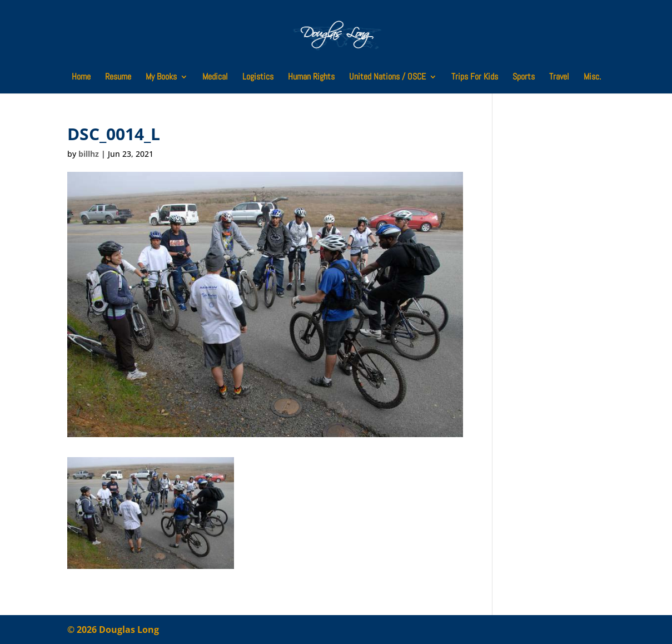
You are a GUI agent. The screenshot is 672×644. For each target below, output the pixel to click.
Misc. (592, 78)
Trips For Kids (475, 78)
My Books (161, 78)
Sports (524, 78)
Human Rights (311, 78)
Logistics (258, 78)
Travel (559, 78)
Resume (118, 78)
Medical (215, 78)
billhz (89, 154)
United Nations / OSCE (387, 78)
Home (81, 78)
